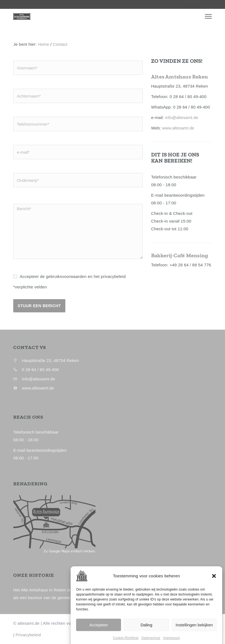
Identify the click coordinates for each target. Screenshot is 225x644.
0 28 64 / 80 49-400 (35, 4)
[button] (214, 593)
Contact (60, 44)
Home (44, 44)
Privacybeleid (28, 635)
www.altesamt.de (178, 128)
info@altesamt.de (196, 4)
